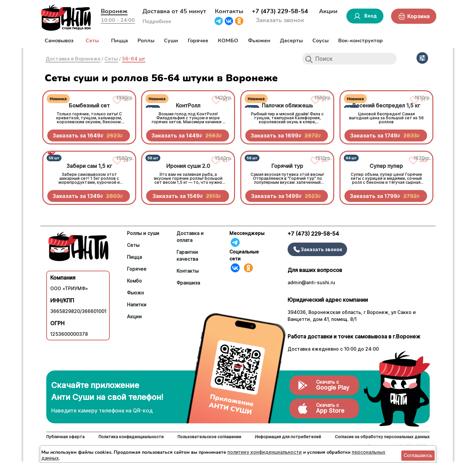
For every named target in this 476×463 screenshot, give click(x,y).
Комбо (134, 281)
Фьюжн (135, 293)
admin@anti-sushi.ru (311, 282)
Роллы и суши (143, 233)
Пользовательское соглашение (209, 437)
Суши (171, 41)
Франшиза (188, 283)
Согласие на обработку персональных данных (382, 437)
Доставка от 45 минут (174, 11)
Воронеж (114, 11)
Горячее (198, 41)
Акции (328, 11)
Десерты (291, 41)
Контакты (229, 11)
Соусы (320, 41)
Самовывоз (59, 41)
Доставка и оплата (190, 237)
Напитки (137, 305)
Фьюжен (259, 41)
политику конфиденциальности (265, 452)
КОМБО (228, 41)
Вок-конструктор (360, 41)
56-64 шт (134, 59)
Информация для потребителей (288, 437)
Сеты (92, 41)
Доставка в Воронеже (73, 59)
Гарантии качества (187, 255)
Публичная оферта (65, 437)
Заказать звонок (280, 20)
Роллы (146, 41)
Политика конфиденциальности (131, 437)
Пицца (119, 41)
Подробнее (157, 21)
